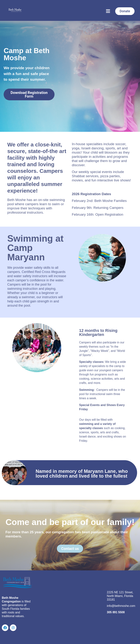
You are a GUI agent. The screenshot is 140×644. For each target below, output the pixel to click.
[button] (108, 11)
